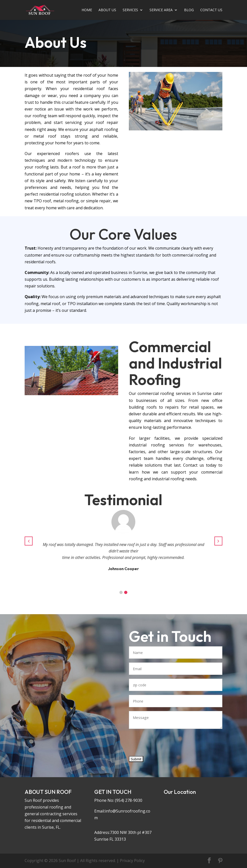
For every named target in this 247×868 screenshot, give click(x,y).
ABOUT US (107, 10)
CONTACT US (211, 10)
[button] (121, 592)
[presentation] (167, 745)
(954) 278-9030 (129, 800)
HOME (87, 10)
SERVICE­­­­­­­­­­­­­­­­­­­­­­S (130, 10)
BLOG (189, 10)
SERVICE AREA (161, 10)
